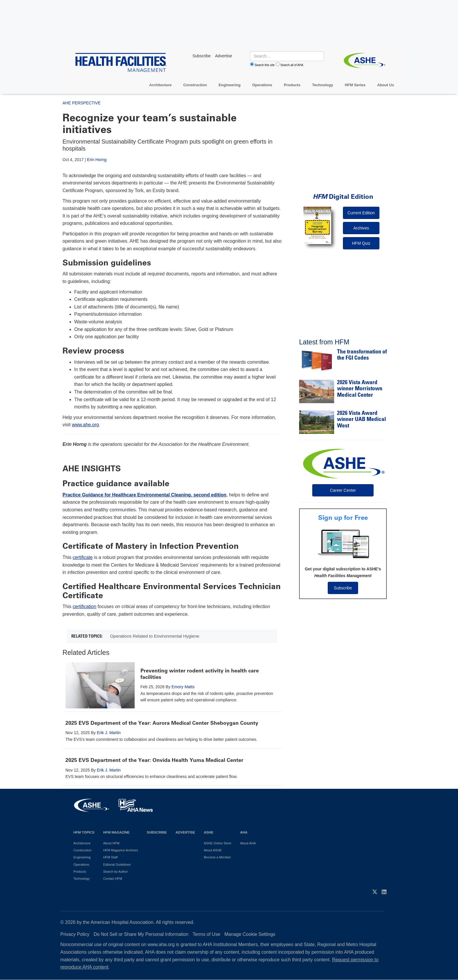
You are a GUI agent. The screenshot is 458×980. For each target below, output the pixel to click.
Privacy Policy (75, 934)
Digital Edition (343, 197)
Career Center (343, 490)
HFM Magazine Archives (120, 850)
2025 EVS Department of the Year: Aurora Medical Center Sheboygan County (162, 723)
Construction (195, 85)
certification (85, 607)
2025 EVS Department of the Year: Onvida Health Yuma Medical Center (154, 760)
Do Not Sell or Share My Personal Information (141, 934)
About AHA (248, 843)
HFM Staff (110, 857)
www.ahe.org (85, 425)
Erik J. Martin (109, 733)
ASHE (209, 832)
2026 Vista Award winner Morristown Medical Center (360, 389)
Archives (361, 228)
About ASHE (213, 850)
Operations (262, 85)
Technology (322, 85)
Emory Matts (183, 687)
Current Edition (361, 213)
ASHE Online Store (218, 843)
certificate (83, 557)
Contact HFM (113, 879)
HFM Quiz (361, 243)
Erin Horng (97, 160)
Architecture (161, 85)
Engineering (229, 85)
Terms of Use (207, 934)
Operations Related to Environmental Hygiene (155, 636)
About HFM (111, 843)
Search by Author (115, 872)
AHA (244, 832)
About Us (386, 85)
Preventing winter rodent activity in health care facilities (200, 674)
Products (292, 85)
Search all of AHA (292, 65)
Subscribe (343, 588)
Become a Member (217, 857)
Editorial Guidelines (117, 865)
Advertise (185, 832)
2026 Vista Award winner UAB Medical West (361, 420)
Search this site (265, 65)
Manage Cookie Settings (250, 934)
